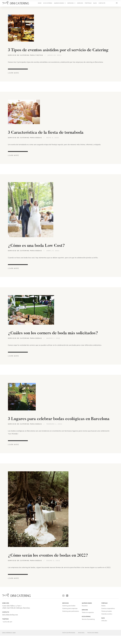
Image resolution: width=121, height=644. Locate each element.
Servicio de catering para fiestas (25, 56)
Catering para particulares (71, 619)
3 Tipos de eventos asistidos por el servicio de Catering (58, 51)
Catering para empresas (70, 617)
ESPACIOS (80, 3)
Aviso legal (81, 641)
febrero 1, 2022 (54, 431)
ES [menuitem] (117, 3)
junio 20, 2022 (55, 56)
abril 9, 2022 (53, 255)
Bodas (103, 614)
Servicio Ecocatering (88, 627)
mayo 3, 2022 (53, 140)
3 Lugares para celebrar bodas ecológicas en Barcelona (59, 426)
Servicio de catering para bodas (25, 140)
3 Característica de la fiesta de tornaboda (46, 135)
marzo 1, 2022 (54, 344)
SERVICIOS (71, 3)
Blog (95, 3)
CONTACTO (102, 3)
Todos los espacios (88, 621)
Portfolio (88, 3)
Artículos (104, 629)
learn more (14, 74)
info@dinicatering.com (10, 623)
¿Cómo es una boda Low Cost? (36, 250)
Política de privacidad (69, 641)
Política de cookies (93, 641)
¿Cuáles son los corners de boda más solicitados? (53, 339)
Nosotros (85, 614)
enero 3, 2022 (53, 569)
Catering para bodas (69, 614)
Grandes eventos (107, 622)
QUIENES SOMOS (60, 3)
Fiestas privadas (107, 619)
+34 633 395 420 (7, 630)
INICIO (40, 3)
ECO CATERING (48, 3)
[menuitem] (117, 3)
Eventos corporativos (108, 617)
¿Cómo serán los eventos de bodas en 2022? (48, 564)
